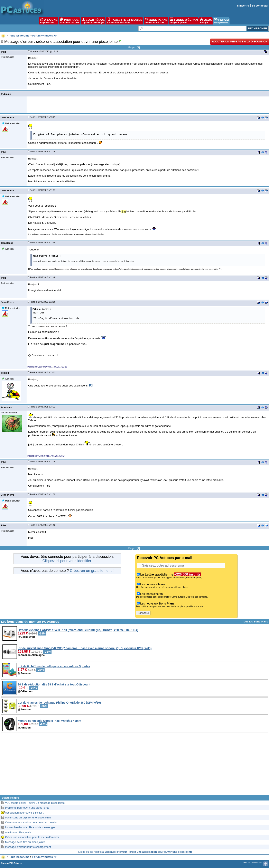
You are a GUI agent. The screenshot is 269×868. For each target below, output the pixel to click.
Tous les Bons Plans (255, 622)
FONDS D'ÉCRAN (184, 21)
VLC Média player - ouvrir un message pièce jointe (35, 803)
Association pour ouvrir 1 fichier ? (25, 813)
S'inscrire (243, 6)
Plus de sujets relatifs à (135, 852)
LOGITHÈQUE (93, 21)
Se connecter (260, 6)
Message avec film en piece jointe (25, 842)
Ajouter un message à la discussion (240, 42)
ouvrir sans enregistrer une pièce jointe (28, 818)
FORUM (221, 21)
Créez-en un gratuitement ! (92, 571)
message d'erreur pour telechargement (28, 847)
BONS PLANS (156, 21)
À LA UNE (49, 21)
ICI (91, 385)
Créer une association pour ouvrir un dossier (31, 822)
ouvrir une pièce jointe (18, 832)
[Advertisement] (134, 766)
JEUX (206, 21)
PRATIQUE (70, 21)
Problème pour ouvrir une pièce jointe (27, 808)
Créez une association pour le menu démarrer (32, 837)
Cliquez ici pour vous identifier (67, 561)
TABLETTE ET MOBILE (125, 21)
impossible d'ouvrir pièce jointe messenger (30, 827)
